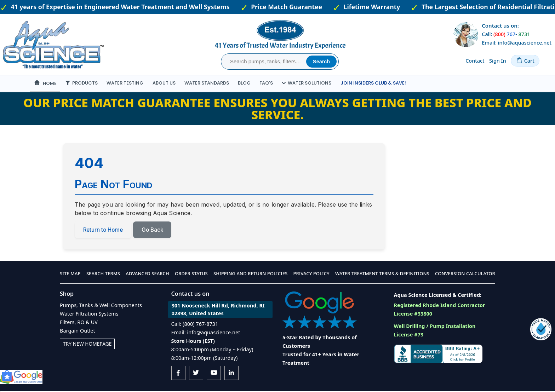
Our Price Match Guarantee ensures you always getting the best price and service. (277, 109)
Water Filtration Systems (89, 314)
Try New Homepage (88, 344)
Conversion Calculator (465, 275)
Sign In (498, 61)
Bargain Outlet (78, 331)
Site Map (70, 275)
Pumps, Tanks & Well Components (101, 306)
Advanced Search (147, 275)
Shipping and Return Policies (250, 275)
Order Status (191, 275)
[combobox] (265, 62)
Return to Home (104, 230)
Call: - (506, 34)
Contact (475, 61)
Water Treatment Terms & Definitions (382, 275)
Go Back (156, 230)
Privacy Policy (311, 275)
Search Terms (103, 275)
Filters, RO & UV (79, 323)
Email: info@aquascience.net (517, 43)
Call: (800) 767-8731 (195, 325)
